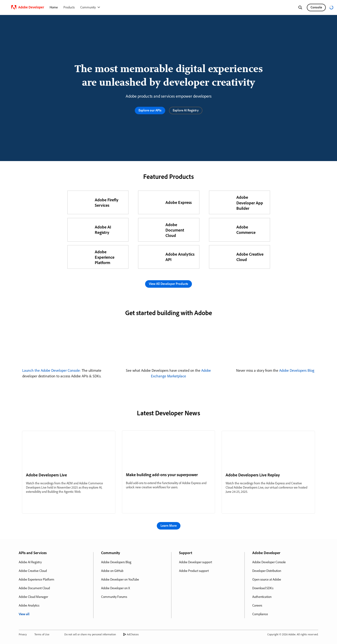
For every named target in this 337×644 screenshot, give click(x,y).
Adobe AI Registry (30, 562)
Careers (257, 605)
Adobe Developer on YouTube (120, 579)
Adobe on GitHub (112, 571)
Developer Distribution (267, 571)
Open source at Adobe (267, 579)
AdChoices (133, 634)
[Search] (300, 7)
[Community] (90, 7)
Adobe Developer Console (269, 562)
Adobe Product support (194, 571)
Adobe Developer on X (115, 588)
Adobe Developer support (196, 562)
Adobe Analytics (29, 605)
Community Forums (114, 597)
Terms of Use (42, 634)
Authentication (262, 597)
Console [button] (316, 7)
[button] (150, 110)
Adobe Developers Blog (297, 370)
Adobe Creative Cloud (33, 571)
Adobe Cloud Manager (33, 597)
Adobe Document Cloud (34, 588)
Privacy (23, 634)
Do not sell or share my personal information (90, 634)
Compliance (260, 614)
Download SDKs (263, 588)
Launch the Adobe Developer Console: (51, 370)
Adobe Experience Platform (37, 579)
